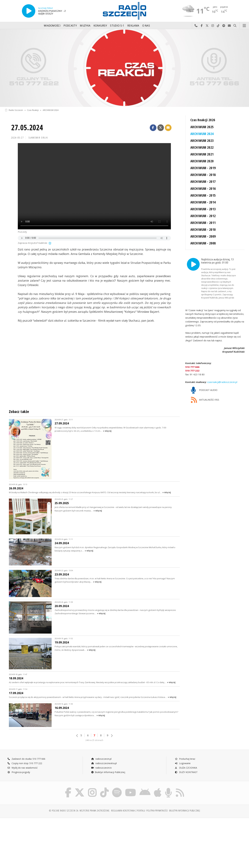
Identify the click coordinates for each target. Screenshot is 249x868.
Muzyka (85, 26)
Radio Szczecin (14, 110)
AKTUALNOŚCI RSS (205, 400)
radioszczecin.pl (101, 759)
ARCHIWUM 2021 (202, 154)
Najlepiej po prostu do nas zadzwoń (196, 26)
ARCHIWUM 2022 (202, 147)
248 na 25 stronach (94, 740)
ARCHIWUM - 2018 (203, 175)
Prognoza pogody (19, 772)
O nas (146, 26)
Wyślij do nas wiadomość (229, 26)
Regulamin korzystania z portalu (128, 811)
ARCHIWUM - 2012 (203, 216)
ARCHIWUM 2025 (202, 127)
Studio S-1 (117, 26)
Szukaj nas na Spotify (224, 26)
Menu (244, 26)
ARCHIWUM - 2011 (203, 223)
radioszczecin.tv (101, 768)
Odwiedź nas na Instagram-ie (213, 26)
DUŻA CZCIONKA (186, 768)
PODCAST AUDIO (204, 390)
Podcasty (70, 26)
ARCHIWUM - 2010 (203, 229)
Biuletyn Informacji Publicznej (108, 772)
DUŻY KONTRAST (186, 772)
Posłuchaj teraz (185, 759)
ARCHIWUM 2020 (202, 161)
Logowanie (183, 763)
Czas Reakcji (33, 110)
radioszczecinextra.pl (104, 763)
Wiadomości (52, 26)
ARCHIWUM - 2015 (203, 195)
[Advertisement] (34, 845)
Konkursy (100, 26)
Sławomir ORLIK (38, 138)
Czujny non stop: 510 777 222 (25, 763)
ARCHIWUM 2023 (202, 140)
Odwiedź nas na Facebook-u (202, 26)
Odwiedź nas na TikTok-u (218, 26)
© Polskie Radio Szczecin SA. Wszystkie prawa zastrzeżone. (79, 811)
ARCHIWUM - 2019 (203, 168)
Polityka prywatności (157, 811)
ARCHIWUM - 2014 (203, 202)
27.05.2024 (27, 127)
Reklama (133, 26)
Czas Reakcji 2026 (203, 120)
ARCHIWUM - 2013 (203, 209)
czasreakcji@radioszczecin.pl (222, 382)
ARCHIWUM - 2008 (203, 243)
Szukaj (235, 26)
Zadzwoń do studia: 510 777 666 (26, 759)
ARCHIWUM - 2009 (203, 236)
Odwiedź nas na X (207, 26)
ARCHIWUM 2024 (51, 110)
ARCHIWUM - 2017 (203, 181)
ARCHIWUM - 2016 (203, 188)
